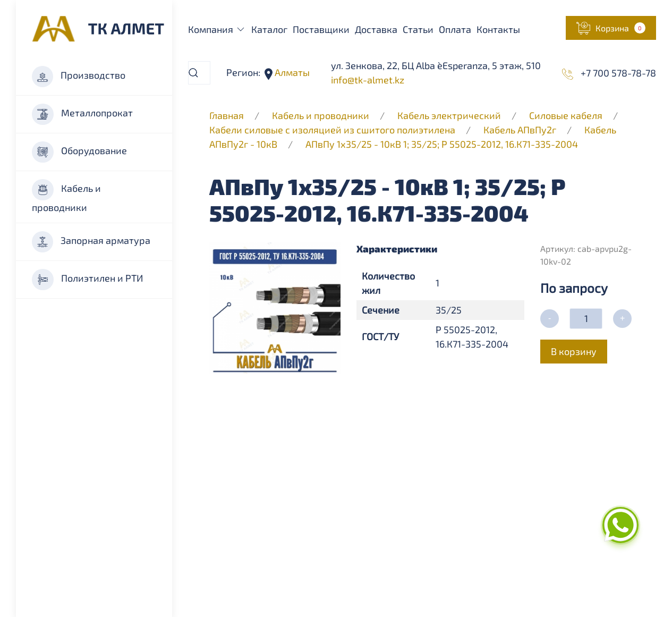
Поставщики (321, 29)
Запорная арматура (91, 242)
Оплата (455, 29)
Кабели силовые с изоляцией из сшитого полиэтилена (332, 130)
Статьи (418, 29)
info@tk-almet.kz (368, 80)
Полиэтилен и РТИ (87, 280)
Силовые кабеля (567, 115)
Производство (79, 77)
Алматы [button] (291, 72)
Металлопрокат (82, 114)
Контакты (498, 29)
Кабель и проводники (66, 196)
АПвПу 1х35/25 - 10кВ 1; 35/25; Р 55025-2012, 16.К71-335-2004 (442, 144)
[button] (611, 28)
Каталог (269, 29)
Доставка (376, 29)
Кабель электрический (449, 115)
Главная (227, 115)
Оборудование (79, 152)
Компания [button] (217, 29)
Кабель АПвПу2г (520, 130)
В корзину (574, 351)
